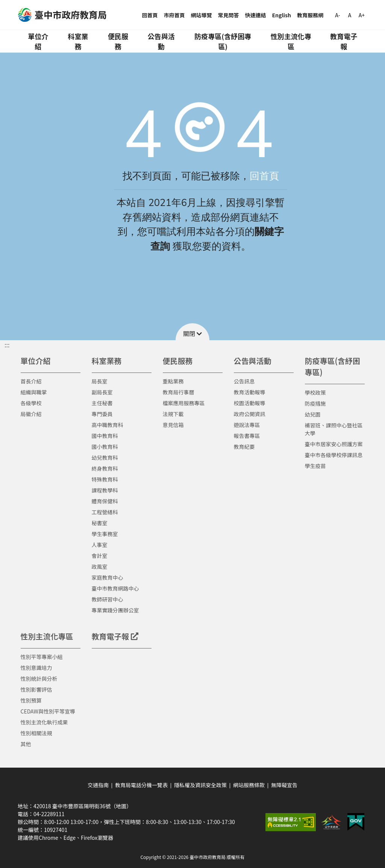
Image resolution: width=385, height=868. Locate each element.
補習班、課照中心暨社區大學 (334, 429)
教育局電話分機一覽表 (141, 785)
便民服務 (118, 41)
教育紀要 (244, 447)
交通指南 (98, 785)
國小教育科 (105, 447)
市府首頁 (174, 15)
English (282, 15)
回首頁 (150, 15)
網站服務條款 (249, 785)
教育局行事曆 (179, 392)
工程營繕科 (105, 512)
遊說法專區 (247, 425)
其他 (26, 744)
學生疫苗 (315, 466)
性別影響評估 (36, 689)
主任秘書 (102, 403)
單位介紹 (38, 41)
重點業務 (173, 381)
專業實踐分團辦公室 (115, 610)
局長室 (100, 381)
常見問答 (229, 15)
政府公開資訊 (250, 414)
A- (337, 15)
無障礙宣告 (284, 785)
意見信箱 (173, 425)
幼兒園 (313, 414)
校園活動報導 (250, 403)
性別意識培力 (36, 668)
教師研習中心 (108, 599)
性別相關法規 (36, 733)
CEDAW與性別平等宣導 (48, 711)
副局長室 (102, 392)
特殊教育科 (105, 479)
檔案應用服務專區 (184, 403)
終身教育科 (105, 468)
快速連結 (256, 15)
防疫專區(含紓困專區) (223, 41)
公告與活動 (161, 41)
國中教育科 (105, 436)
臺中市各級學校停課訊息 (334, 455)
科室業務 (78, 41)
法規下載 (173, 414)
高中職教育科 (108, 425)
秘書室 (100, 523)
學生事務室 (105, 534)
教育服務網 (310, 15)
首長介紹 (31, 381)
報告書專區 (247, 436)
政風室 (100, 567)
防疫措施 (315, 403)
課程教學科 (105, 490)
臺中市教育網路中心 (115, 588)
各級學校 (31, 403)
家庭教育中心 (108, 577)
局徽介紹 (31, 414)
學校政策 (315, 392)
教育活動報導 (250, 392)
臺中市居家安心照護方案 (334, 444)
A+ (362, 15)
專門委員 (102, 414)
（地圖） (121, 806)
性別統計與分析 (39, 679)
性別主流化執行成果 (44, 722)
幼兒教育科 (105, 457)
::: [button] (7, 345)
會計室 (100, 556)
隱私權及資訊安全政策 (200, 785)
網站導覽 (202, 15)
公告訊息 (244, 381)
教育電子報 (344, 41)
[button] (192, 332)
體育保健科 (105, 501)
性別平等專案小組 (42, 657)
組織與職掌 (34, 392)
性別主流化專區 (291, 41)
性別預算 (31, 700)
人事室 (100, 545)
